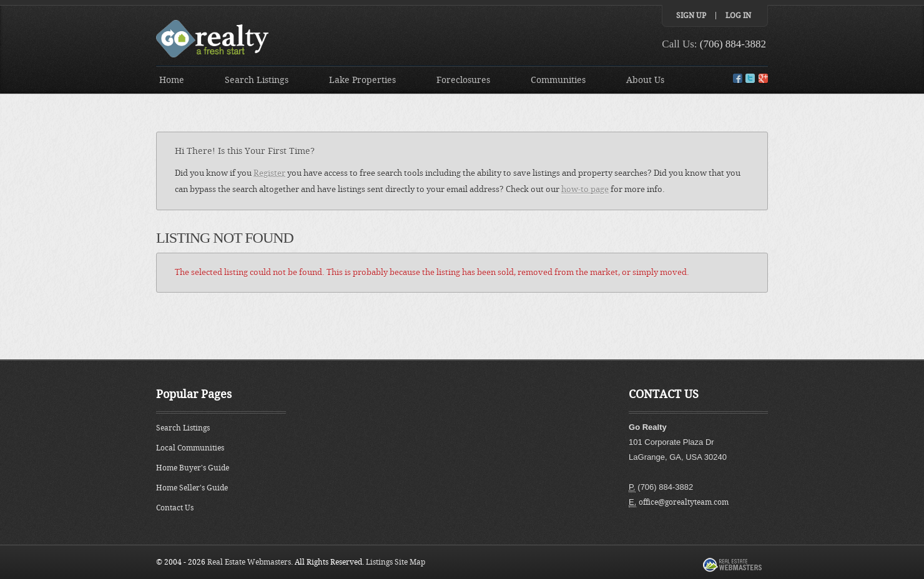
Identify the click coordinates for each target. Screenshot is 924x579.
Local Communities (190, 448)
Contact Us (175, 508)
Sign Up (691, 16)
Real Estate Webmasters (249, 562)
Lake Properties (362, 80)
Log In (738, 16)
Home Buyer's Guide (193, 468)
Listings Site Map (396, 562)
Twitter (750, 78)
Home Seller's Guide (192, 488)
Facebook (738, 78)
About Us (645, 80)
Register (269, 173)
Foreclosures (463, 80)
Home (172, 80)
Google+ (763, 78)
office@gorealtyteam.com (684, 502)
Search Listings (257, 80)
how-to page (585, 189)
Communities (558, 80)
